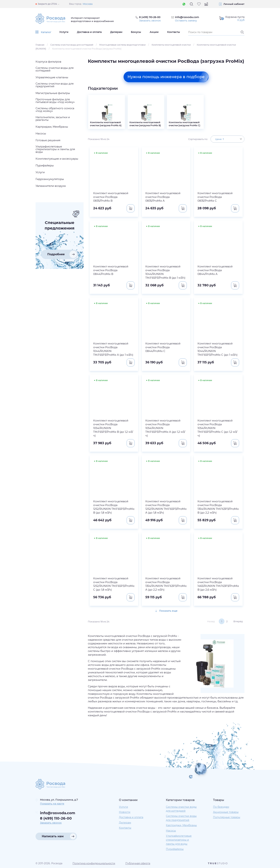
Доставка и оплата (89, 32)
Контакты (174, 32)
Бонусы (136, 32)
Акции (154, 32)
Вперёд (238, 621)
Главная (40, 45)
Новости (125, 812)
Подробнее (56, 254)
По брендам (221, 807)
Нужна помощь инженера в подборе (166, 77)
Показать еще (166, 611)
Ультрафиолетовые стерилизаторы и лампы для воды (179, 840)
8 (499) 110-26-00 (56, 818)
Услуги (64, 32)
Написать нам (53, 836)
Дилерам (116, 32)
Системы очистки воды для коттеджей (72, 45)
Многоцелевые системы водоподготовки (122, 45)
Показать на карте (52, 804)
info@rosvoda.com (187, 17)
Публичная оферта (138, 863)
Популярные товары (227, 817)
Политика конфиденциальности (94, 863)
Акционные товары (226, 812)
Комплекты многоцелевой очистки (171, 45)
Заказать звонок (150, 21)
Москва (88, 4)
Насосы (171, 831)
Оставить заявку (186, 21)
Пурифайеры (175, 849)
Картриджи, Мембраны (181, 825)
